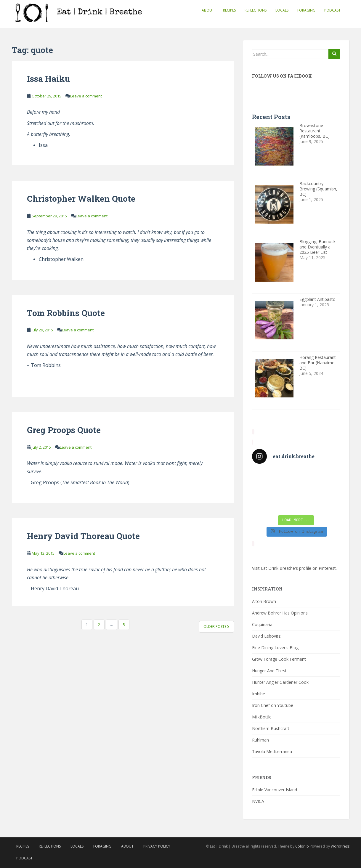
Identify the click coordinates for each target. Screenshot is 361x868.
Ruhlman (260, 740)
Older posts (216, 626)
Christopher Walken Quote (81, 199)
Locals (282, 10)
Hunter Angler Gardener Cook (280, 682)
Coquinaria (262, 624)
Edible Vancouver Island (275, 790)
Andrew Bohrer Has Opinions (280, 613)
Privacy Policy (157, 846)
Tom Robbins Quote (66, 313)
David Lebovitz (266, 636)
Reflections (256, 10)
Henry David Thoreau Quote (83, 536)
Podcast (332, 10)
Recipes (229, 10)
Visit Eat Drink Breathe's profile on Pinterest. (294, 568)
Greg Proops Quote (64, 430)
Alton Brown (264, 601)
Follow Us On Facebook (282, 76)
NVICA (258, 801)
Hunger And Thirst (269, 671)
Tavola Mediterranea (272, 751)
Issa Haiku (48, 79)
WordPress (340, 846)
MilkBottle (262, 717)
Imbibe (259, 694)
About (208, 10)
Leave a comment (86, 96)
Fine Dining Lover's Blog (275, 648)
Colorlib (302, 846)
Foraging (306, 10)
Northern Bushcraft (271, 728)
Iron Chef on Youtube (273, 705)
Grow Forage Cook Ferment (279, 659)
